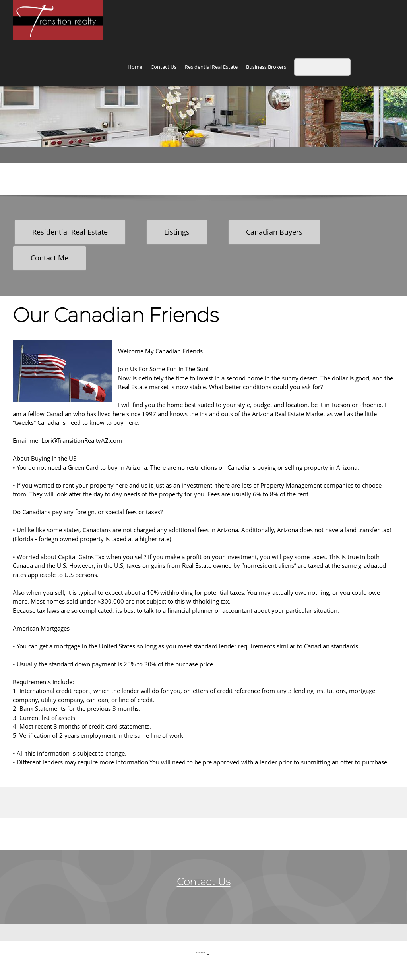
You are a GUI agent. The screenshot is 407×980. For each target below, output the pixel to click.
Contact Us (204, 882)
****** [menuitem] (200, 954)
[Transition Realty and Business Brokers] (58, 20)
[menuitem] (135, 68)
